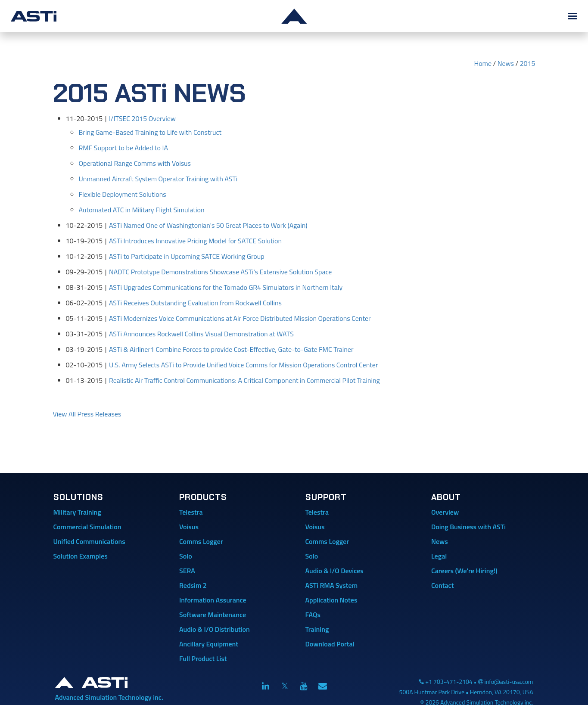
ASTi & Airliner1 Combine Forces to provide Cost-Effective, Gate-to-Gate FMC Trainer (231, 349)
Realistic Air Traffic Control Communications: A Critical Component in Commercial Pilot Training (244, 380)
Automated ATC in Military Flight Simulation (142, 210)
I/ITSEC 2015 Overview (142, 118)
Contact (442, 585)
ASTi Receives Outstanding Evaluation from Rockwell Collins (195, 303)
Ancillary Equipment (209, 644)
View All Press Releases (87, 414)
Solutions (78, 497)
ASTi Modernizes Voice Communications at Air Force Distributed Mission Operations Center (240, 318)
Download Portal (330, 644)
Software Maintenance (213, 615)
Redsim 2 (193, 585)
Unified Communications (89, 541)
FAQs (313, 615)
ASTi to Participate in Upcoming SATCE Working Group (187, 256)
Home (483, 63)
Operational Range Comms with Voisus (135, 163)
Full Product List (203, 658)
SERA (187, 571)
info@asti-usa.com (509, 682)
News (506, 63)
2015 (528, 63)
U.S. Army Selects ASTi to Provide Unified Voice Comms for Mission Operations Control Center (244, 365)
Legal (439, 556)
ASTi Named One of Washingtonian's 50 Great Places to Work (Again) (208, 225)
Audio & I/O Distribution (215, 629)
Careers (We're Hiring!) (464, 571)
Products (203, 497)
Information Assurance (213, 600)
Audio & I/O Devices (334, 571)
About (446, 497)
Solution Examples (81, 556)
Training (317, 629)
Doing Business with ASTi (468, 527)
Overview (445, 512)
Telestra (191, 512)
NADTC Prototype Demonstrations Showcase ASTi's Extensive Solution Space (220, 272)
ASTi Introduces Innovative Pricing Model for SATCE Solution (195, 241)
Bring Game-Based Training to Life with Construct (150, 132)
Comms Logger (201, 541)
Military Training (77, 512)
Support (326, 497)
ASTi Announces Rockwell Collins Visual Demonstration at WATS (201, 334)
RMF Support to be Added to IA (123, 148)
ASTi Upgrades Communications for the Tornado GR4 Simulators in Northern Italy (226, 287)
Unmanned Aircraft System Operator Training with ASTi (158, 179)
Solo (186, 556)
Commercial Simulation (87, 527)
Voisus (189, 527)
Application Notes (331, 600)
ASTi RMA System (332, 585)
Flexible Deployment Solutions (123, 194)
